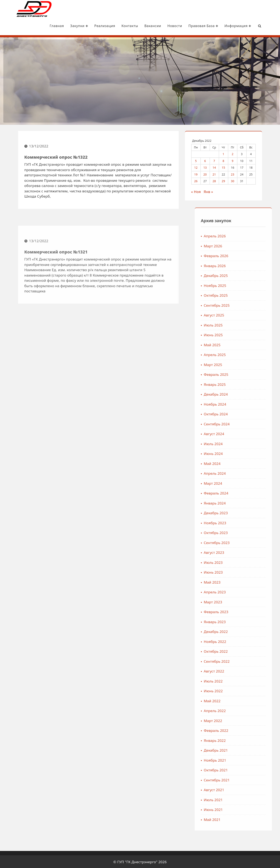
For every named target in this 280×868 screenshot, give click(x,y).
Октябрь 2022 (252, 651)
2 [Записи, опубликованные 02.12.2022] (236, 153)
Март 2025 (249, 364)
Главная (46, 26)
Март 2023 (249, 601)
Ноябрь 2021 (251, 760)
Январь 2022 (250, 740)
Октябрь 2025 (252, 295)
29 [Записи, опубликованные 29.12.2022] (226, 180)
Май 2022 (248, 700)
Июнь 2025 (249, 334)
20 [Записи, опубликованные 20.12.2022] (208, 174)
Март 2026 (249, 245)
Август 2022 (250, 671)
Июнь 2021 (249, 809)
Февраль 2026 (252, 255)
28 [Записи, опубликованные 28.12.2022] (217, 180)
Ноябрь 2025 (251, 285)
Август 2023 (250, 552)
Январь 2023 (250, 621)
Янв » (211, 191)
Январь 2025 (250, 384)
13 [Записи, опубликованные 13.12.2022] (208, 167)
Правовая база (192, 26)
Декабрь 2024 (252, 394)
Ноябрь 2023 (251, 522)
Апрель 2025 (251, 354)
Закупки (68, 26)
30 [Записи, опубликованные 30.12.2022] (236, 180)
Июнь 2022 (249, 690)
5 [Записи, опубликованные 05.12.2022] (199, 160)
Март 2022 (249, 720)
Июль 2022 (249, 681)
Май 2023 (248, 582)
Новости (164, 26)
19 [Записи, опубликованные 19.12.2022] (199, 174)
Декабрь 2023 (252, 512)
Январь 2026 (250, 265)
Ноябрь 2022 (251, 641)
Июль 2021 (249, 799)
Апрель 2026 (251, 235)
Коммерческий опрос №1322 (56, 160)
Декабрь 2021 (252, 750)
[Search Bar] (249, 26)
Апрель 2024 (251, 473)
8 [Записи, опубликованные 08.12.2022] (226, 160)
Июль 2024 (249, 443)
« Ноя (199, 191)
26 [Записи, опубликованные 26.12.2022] (199, 180)
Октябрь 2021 (252, 769)
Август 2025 (250, 314)
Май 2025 (248, 344)
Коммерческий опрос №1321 (56, 287)
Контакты (119, 26)
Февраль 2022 (252, 730)
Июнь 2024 (249, 453)
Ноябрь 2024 (251, 404)
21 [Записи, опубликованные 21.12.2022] (217, 174)
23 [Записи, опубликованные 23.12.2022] (236, 174)
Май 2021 (248, 819)
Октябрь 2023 (252, 532)
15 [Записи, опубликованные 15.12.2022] (226, 167)
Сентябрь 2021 (252, 779)
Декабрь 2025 (252, 275)
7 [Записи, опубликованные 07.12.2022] (217, 160)
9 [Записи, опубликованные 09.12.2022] (236, 160)
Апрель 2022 (251, 710)
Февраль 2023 (252, 611)
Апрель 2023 (251, 591)
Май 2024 (248, 463)
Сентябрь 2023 (252, 542)
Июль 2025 (249, 324)
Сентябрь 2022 (252, 661)
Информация (227, 26)
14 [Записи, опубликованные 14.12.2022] (217, 167)
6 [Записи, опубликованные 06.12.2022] (208, 160)
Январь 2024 (250, 502)
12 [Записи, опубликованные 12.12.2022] (199, 167)
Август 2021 (250, 789)
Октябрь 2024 (252, 413)
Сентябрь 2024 (252, 423)
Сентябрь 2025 (252, 305)
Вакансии (142, 26)
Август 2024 (250, 433)
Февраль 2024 (252, 493)
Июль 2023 (249, 562)
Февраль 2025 (252, 374)
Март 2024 (249, 483)
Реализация (94, 26)
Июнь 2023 (249, 572)
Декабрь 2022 (252, 631)
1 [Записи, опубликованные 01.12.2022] (226, 153)
